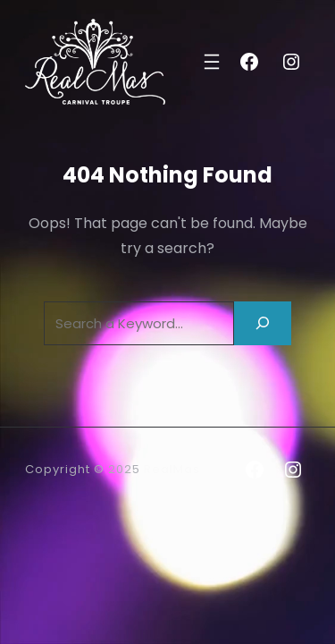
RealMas (172, 469)
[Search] (263, 323)
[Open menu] (212, 62)
